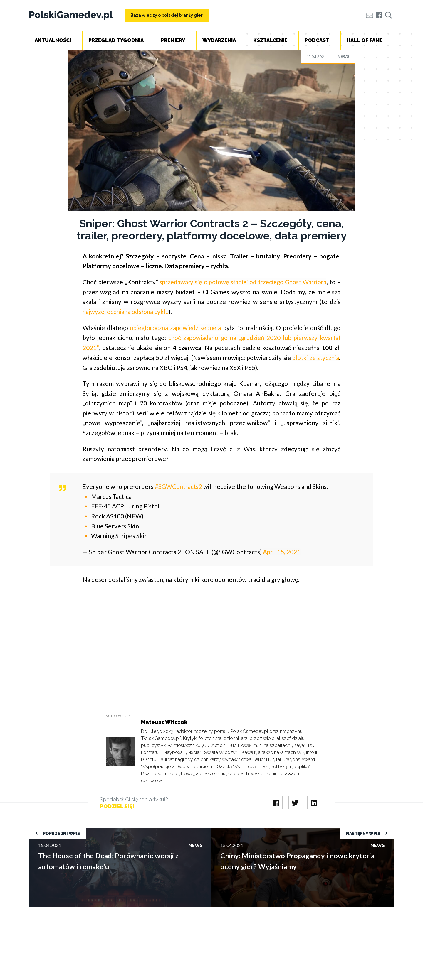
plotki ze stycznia (315, 357)
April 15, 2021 (282, 551)
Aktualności (53, 40)
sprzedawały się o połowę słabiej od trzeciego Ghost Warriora (243, 282)
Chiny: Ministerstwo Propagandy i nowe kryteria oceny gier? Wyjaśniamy (285, 830)
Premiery (173, 40)
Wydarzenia (219, 40)
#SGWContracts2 (179, 486)
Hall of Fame (365, 40)
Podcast (317, 40)
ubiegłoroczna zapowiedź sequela (176, 327)
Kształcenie (270, 40)
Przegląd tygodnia (116, 40)
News (343, 56)
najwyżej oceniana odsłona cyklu (126, 311)
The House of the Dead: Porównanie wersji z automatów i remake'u (96, 830)
